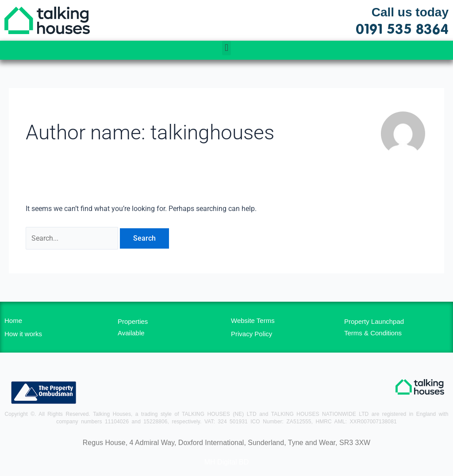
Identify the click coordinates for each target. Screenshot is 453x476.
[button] (226, 48)
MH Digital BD (226, 462)
